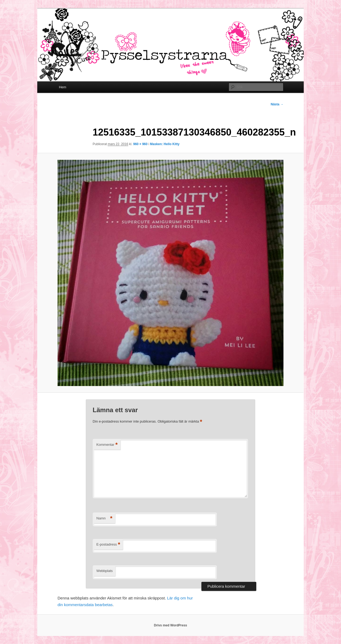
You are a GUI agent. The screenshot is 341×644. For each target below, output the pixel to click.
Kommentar (107, 445)
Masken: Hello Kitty (165, 144)
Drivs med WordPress (171, 625)
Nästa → (277, 104)
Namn (104, 518)
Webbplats (105, 571)
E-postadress (108, 545)
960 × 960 (140, 144)
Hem (62, 87)
